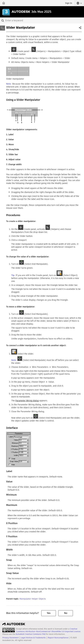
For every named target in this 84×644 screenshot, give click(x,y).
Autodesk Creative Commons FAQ (31, 634)
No (66, 613)
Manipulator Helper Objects (33, 599)
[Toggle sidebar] (2, 28)
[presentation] (9, 630)
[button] (79, 3)
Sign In (69, 3)
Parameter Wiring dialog (27, 401)
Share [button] (80, 29)
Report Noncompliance (58, 638)
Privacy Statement (11, 638)
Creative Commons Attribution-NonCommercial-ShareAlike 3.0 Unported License (48, 630)
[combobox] (42, 21)
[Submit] (3, 21)
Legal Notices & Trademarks (33, 638)
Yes (49, 613)
